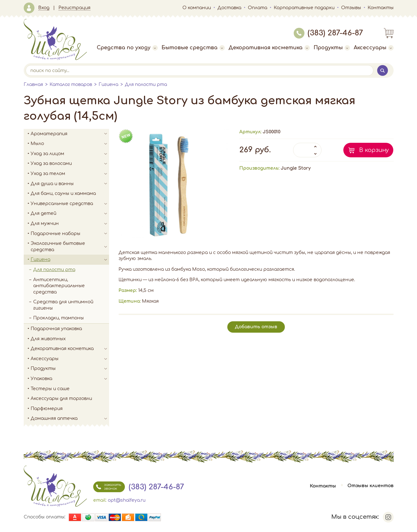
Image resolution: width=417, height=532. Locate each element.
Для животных (48, 339)
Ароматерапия (70, 134)
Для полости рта (146, 85)
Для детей (70, 214)
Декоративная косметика (269, 48)
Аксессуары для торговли (61, 399)
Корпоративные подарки (304, 8)
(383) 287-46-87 (328, 33)
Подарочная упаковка (56, 329)
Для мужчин (70, 224)
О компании (197, 8)
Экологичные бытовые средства (70, 247)
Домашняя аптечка (70, 419)
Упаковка (70, 379)
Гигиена (108, 85)
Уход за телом (70, 174)
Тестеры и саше (50, 389)
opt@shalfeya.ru (127, 500)
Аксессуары (374, 48)
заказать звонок (107, 487)
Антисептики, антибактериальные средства (59, 286)
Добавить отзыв (256, 327)
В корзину (374, 150)
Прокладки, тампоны (58, 318)
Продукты (332, 48)
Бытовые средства (193, 48)
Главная (33, 85)
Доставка (229, 8)
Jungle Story (296, 168)
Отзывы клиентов (371, 486)
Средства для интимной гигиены (63, 305)
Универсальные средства (70, 204)
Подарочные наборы (70, 234)
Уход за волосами (70, 164)
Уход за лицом (70, 154)
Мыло (70, 144)
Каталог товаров (71, 85)
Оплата (258, 8)
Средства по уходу (127, 48)
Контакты (381, 8)
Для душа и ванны (70, 184)
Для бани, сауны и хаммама (63, 193)
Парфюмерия (47, 409)
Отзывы (351, 8)
